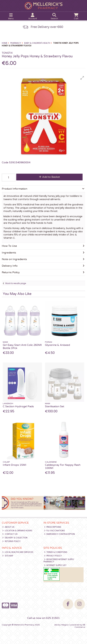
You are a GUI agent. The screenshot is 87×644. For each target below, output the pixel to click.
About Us (8, 527)
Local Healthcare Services (18, 552)
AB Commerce (80, 626)
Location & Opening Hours (17, 531)
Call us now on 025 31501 (43, 618)
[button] (82, 78)
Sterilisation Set (55, 406)
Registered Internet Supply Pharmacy (59, 560)
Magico (65, 625)
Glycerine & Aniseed (57, 345)
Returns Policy (11, 541)
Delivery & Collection (15, 538)
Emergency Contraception (60, 534)
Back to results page (16, 283)
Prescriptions (53, 527)
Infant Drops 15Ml (14, 465)
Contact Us (10, 534)
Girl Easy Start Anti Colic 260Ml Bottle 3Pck (22, 347)
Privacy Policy (53, 556)
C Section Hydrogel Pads (18, 406)
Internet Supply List (55, 565)
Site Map (8, 556)
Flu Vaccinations (55, 531)
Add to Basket (49, 177)
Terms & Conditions (56, 552)
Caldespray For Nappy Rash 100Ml (63, 466)
